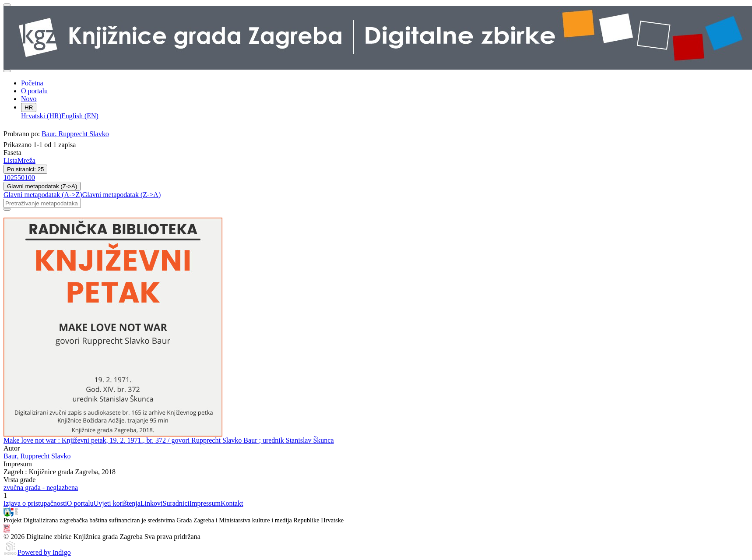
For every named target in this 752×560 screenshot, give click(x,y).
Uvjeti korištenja (117, 503)
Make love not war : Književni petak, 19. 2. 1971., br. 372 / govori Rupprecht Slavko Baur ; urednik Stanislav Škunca (169, 440)
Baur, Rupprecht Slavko (75, 134)
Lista (11, 160)
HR (29, 107)
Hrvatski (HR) (41, 116)
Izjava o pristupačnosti (35, 503)
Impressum (205, 503)
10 (7, 178)
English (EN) (80, 116)
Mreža (26, 160)
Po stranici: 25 (25, 169)
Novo (29, 99)
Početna (32, 83)
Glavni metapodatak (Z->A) (42, 186)
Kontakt (232, 503)
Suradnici (176, 503)
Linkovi (152, 503)
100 (30, 178)
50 (21, 178)
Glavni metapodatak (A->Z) (43, 195)
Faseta (12, 153)
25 (14, 178)
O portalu (34, 91)
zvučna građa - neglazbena (41, 488)
